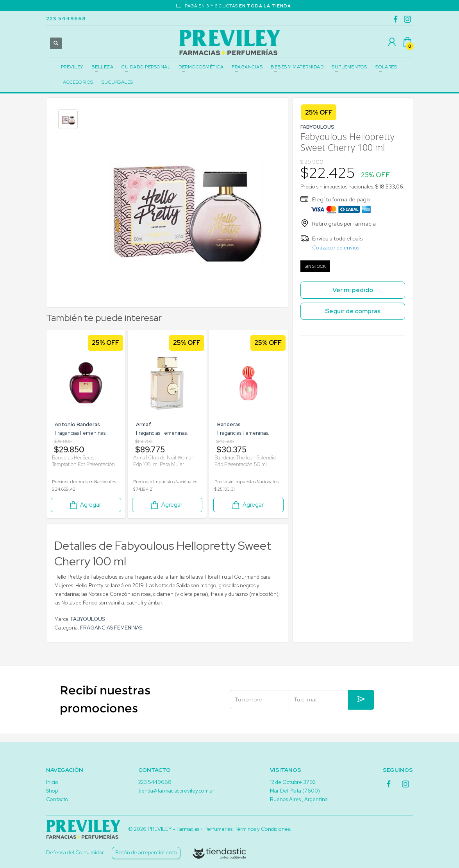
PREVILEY (72, 67)
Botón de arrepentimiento (146, 853)
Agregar (85, 511)
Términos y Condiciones (262, 829)
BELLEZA (103, 67)
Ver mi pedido (353, 290)
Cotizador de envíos (336, 248)
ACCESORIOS (78, 82)
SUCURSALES (117, 82)
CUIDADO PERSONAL (146, 67)
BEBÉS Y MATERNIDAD (297, 67)
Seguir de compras (353, 311)
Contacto (57, 799)
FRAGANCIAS (247, 67)
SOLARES (386, 67)
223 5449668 (66, 19)
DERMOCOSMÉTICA (201, 67)
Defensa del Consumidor (75, 853)
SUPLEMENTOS (349, 67)
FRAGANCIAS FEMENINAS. (112, 634)
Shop (52, 791)
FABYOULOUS (88, 625)
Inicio (52, 782)
